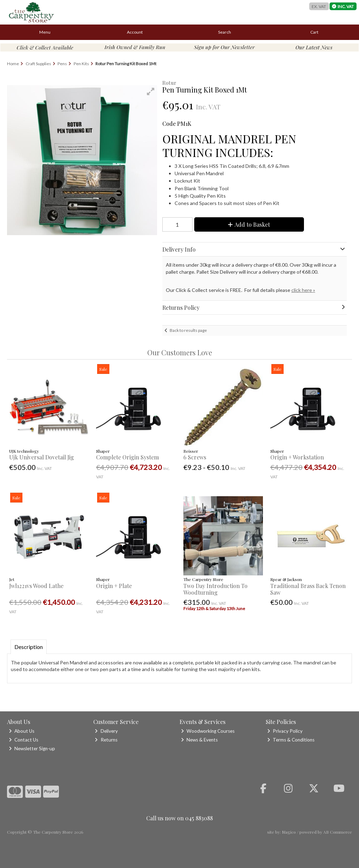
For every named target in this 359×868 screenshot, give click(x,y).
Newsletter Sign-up (32, 749)
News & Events (199, 740)
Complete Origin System (127, 457)
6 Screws (195, 457)
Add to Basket (249, 224)
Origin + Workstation (297, 457)
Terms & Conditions (291, 740)
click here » (303, 290)
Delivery (106, 731)
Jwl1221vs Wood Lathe (36, 586)
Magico (289, 832)
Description (29, 647)
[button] (151, 91)
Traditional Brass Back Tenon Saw (308, 589)
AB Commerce (338, 832)
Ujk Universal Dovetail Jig (42, 457)
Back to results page (188, 330)
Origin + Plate (114, 586)
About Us (22, 731)
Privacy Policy (285, 731)
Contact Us (23, 740)
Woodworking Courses (208, 731)
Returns (106, 740)
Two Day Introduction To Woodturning (215, 589)
